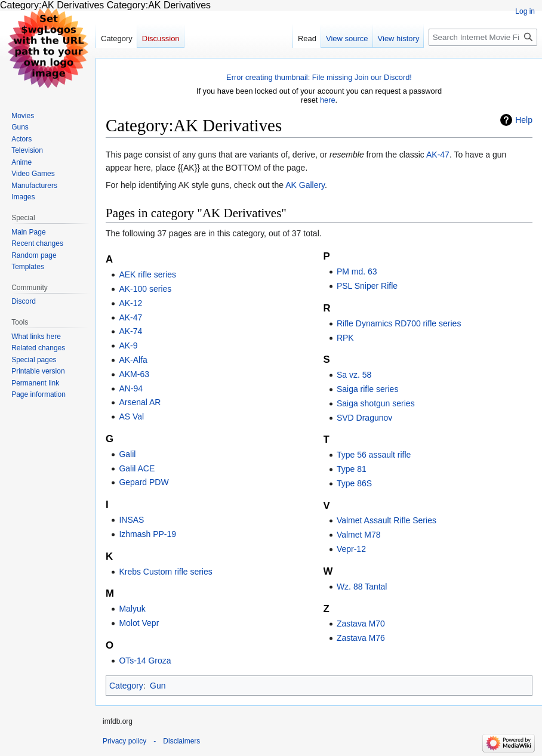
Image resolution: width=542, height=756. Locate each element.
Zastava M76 (361, 638)
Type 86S (354, 483)
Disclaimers (181, 741)
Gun (158, 686)
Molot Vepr (139, 623)
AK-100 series (145, 289)
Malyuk (132, 609)
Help (524, 120)
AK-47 (438, 155)
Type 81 (352, 469)
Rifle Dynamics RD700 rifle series (399, 323)
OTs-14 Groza (145, 661)
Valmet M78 (359, 535)
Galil (127, 454)
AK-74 (130, 331)
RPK (345, 338)
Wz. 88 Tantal (362, 587)
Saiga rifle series (368, 389)
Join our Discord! (383, 77)
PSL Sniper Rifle (367, 286)
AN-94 (131, 388)
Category (126, 686)
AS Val (131, 416)
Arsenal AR (140, 402)
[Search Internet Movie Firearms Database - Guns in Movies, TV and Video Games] (483, 37)
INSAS (131, 520)
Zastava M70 (361, 624)
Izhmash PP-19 (147, 534)
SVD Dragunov (364, 418)
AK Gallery (305, 185)
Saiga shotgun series (376, 403)
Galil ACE (137, 468)
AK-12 (130, 303)
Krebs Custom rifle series (165, 572)
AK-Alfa (133, 360)
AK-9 (128, 345)
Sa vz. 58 (354, 375)
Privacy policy (124, 741)
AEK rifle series (147, 274)
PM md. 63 (357, 271)
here (328, 100)
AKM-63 (134, 374)
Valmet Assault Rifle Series (387, 520)
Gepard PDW (144, 482)
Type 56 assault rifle (374, 455)
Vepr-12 (351, 549)
